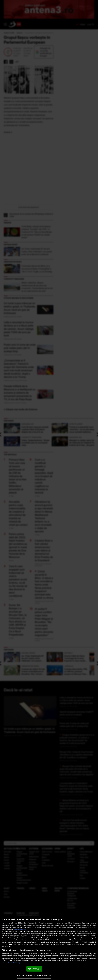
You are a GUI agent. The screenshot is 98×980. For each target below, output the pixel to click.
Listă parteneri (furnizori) (11, 963)
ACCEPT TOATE (34, 969)
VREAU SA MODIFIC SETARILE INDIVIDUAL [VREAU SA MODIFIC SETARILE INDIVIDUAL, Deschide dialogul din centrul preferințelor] (34, 976)
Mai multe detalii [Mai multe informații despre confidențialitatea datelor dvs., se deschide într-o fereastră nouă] (20, 929)
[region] (49, 948)
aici (28, 940)
